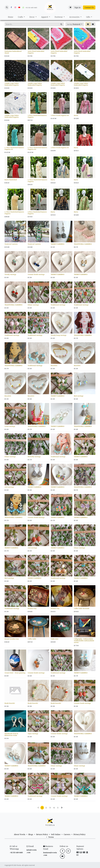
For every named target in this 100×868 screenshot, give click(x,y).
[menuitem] (11, 17)
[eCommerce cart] (70, 7)
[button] (7, 7)
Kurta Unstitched (11, 180)
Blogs (31, 834)
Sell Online (56, 834)
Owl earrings (9, 487)
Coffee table (32, 639)
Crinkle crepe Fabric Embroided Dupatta (12, 84)
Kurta (76, 115)
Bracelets (54, 365)
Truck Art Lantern (11, 244)
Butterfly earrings (34, 457)
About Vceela (20, 834)
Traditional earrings (58, 305)
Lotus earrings (10, 426)
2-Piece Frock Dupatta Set (60, 115)
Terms (51, 837)
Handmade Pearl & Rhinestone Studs (11, 734)
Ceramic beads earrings (36, 274)
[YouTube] (19, 7)
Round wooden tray (12, 639)
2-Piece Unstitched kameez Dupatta (37, 116)
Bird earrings (79, 396)
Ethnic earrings (33, 305)
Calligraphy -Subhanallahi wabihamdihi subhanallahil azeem (84, 641)
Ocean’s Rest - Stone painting (15, 673)
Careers (67, 834)
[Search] (61, 24)
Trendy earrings (10, 274)
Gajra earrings (33, 734)
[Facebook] (11, 7)
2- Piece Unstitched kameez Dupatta (37, 181)
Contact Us (89, 7)
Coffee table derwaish (82, 608)
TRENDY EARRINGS (58, 244)
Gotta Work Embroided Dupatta (36, 52)
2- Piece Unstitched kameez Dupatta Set (14, 148)
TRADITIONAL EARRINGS (83, 244)
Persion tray (32, 608)
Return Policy (42, 834)
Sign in (78, 7)
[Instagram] (15, 7)
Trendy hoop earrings (59, 335)
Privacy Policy (79, 834)
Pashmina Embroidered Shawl (13, 52)
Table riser (55, 639)
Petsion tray (55, 608)
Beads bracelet (10, 703)
